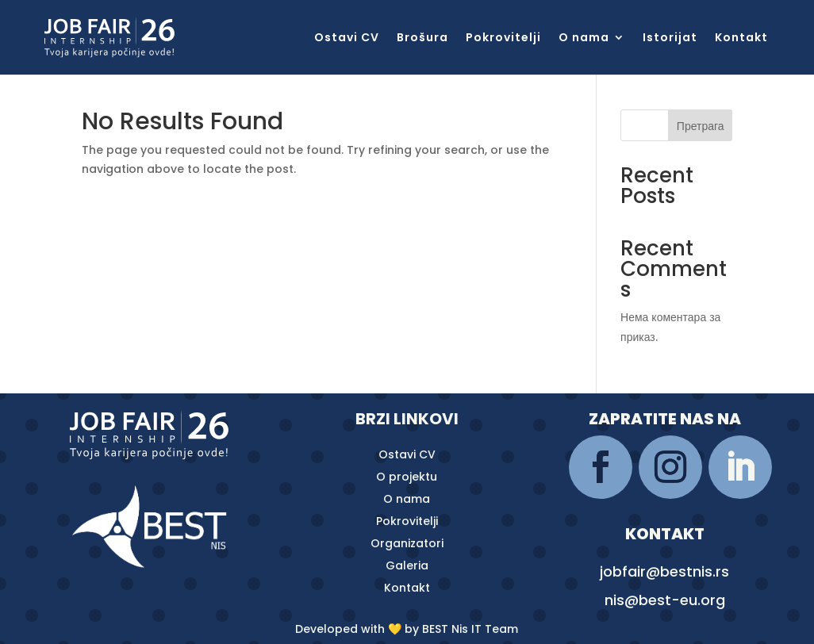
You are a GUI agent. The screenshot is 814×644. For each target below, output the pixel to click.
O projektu (407, 477)
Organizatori (407, 543)
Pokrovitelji (503, 38)
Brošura (422, 38)
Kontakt (741, 38)
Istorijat (670, 38)
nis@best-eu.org (665, 600)
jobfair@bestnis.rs (664, 571)
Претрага (701, 126)
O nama (584, 38)
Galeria (407, 565)
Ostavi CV (347, 38)
